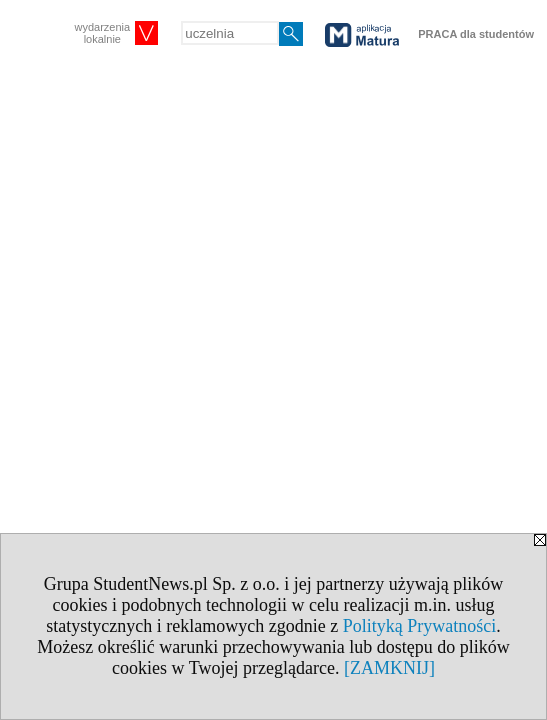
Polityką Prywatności (420, 626)
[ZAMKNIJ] (389, 668)
